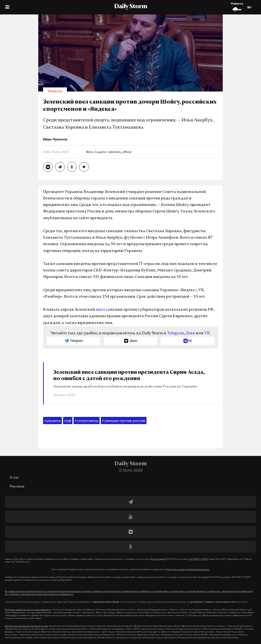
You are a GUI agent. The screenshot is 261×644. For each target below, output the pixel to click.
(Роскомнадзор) (158, 559)
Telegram (175, 333)
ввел (101, 310)
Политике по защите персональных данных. (188, 569)
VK (207, 333)
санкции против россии (124, 421)
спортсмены (87, 421)
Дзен (190, 333)
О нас (14, 477)
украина (52, 421)
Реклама (17, 486)
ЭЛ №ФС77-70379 (198, 559)
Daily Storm (131, 7)
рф (68, 421)
